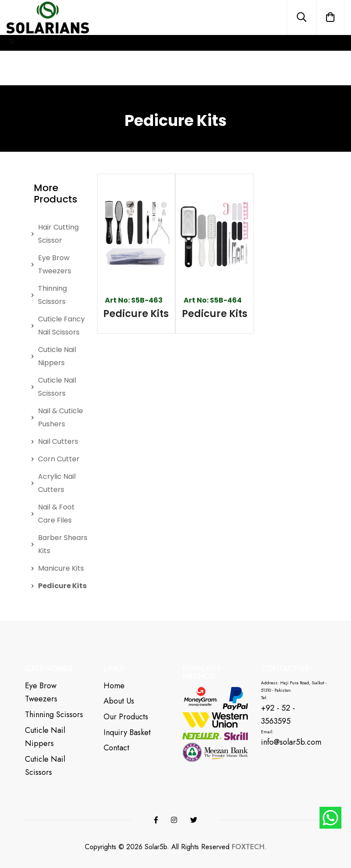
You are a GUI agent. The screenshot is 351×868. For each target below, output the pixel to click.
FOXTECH (248, 847)
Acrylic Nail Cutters (57, 483)
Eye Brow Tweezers (55, 264)
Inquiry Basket (127, 732)
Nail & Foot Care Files (56, 514)
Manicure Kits (61, 568)
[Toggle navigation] (12, 43)
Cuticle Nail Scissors (57, 387)
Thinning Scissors (52, 295)
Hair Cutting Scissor (58, 234)
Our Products (126, 717)
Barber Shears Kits (63, 544)
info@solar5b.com (291, 742)
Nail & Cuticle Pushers (61, 417)
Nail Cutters (58, 441)
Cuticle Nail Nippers (57, 356)
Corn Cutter (59, 459)
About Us (119, 701)
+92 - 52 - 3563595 (278, 715)
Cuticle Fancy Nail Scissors (61, 326)
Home (114, 686)
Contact (116, 748)
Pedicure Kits (62, 586)
